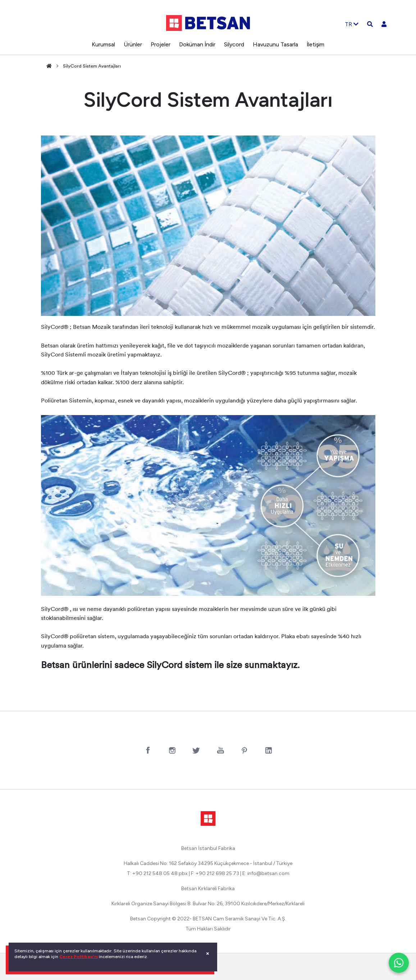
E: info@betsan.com (266, 873)
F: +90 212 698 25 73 (215, 873)
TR (352, 24)
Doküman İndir (197, 44)
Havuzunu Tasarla (275, 44)
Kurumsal (103, 44)
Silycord (234, 44)
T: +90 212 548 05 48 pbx (157, 873)
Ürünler (133, 44)
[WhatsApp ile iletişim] (399, 963)
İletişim (316, 44)
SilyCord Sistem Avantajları (92, 66)
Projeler (161, 44)
